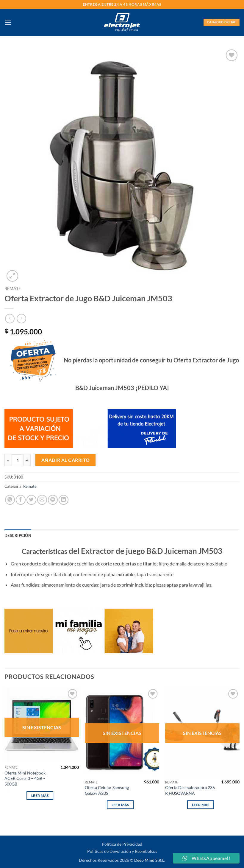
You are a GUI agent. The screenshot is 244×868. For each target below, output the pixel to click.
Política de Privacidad (122, 844)
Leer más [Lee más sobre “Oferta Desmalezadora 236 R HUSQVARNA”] (201, 805)
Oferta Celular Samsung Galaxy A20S (107, 790)
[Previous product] (21, 318)
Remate (13, 289)
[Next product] (10, 318)
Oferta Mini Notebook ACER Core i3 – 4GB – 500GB (25, 778)
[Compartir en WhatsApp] (10, 500)
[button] (8, 22)
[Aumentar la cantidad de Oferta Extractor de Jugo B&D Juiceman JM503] (27, 460)
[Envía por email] (42, 500)
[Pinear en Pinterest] (53, 500)
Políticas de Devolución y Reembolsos (122, 851)
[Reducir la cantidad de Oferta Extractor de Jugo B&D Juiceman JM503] (8, 460)
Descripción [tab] (18, 535)
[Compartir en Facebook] (21, 500)
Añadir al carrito (66, 460)
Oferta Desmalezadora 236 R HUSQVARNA (190, 790)
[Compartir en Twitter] (31, 500)
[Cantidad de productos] (18, 460)
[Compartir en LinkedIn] (64, 500)
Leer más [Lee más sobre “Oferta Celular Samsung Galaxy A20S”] (120, 805)
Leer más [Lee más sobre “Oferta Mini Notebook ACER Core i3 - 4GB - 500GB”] (40, 795)
